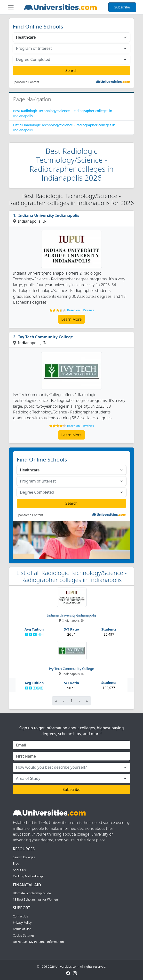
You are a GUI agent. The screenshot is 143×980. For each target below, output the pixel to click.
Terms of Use (22, 929)
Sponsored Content (26, 82)
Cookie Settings (24, 935)
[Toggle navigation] (11, 7)
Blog (16, 863)
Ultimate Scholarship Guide (32, 893)
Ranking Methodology (28, 876)
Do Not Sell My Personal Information (38, 942)
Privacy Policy (22, 923)
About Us (19, 870)
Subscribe (122, 7)
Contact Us (20, 916)
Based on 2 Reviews (80, 426)
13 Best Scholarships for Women (35, 899)
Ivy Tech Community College (46, 337)
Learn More (71, 319)
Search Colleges (24, 857)
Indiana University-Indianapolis (49, 215)
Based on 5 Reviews (80, 310)
